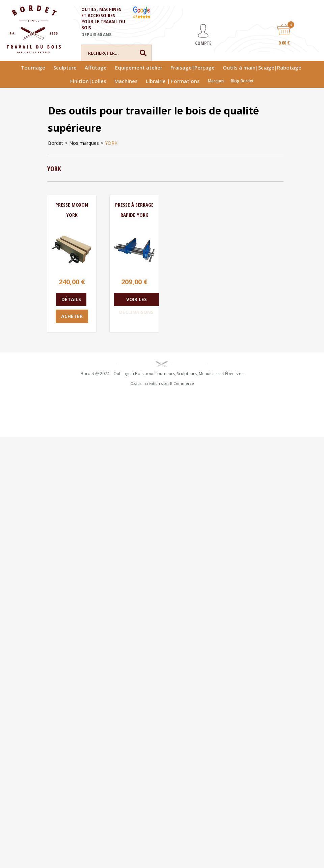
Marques (216, 81)
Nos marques (84, 143)
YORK (111, 143)
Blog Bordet (242, 81)
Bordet (56, 143)
